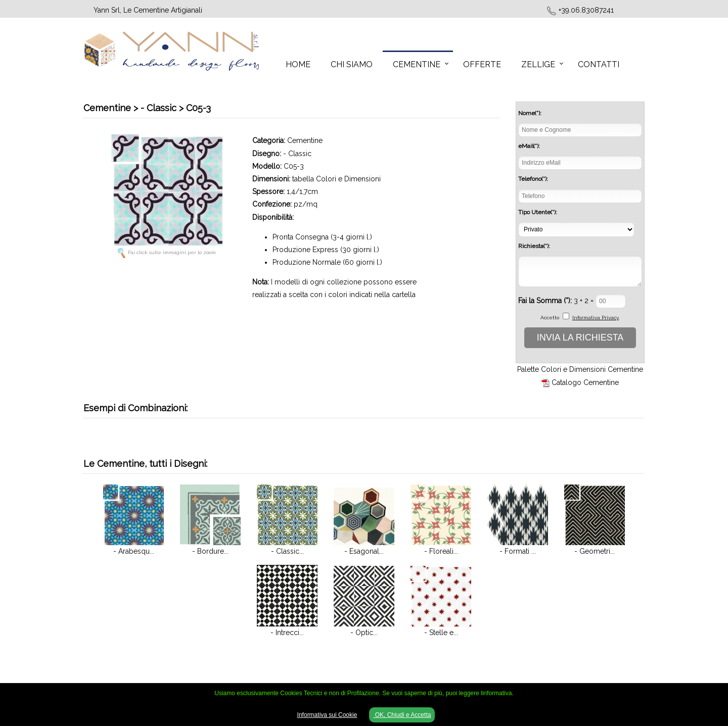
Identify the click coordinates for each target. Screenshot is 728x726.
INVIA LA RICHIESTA (580, 337)
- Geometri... (595, 551)
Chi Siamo (352, 64)
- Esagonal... (364, 551)
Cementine (417, 64)
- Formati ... (518, 551)
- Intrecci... (287, 633)
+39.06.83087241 (586, 10)
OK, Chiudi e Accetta (402, 715)
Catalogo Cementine (585, 382)
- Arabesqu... (134, 551)
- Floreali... (441, 551)
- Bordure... (210, 551)
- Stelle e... (441, 633)
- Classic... (287, 551)
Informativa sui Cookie (327, 715)
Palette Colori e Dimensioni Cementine (580, 369)
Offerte (482, 64)
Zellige (538, 64)
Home (298, 64)
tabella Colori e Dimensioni (336, 179)
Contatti (599, 64)
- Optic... (364, 633)
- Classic (297, 154)
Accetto (550, 318)
